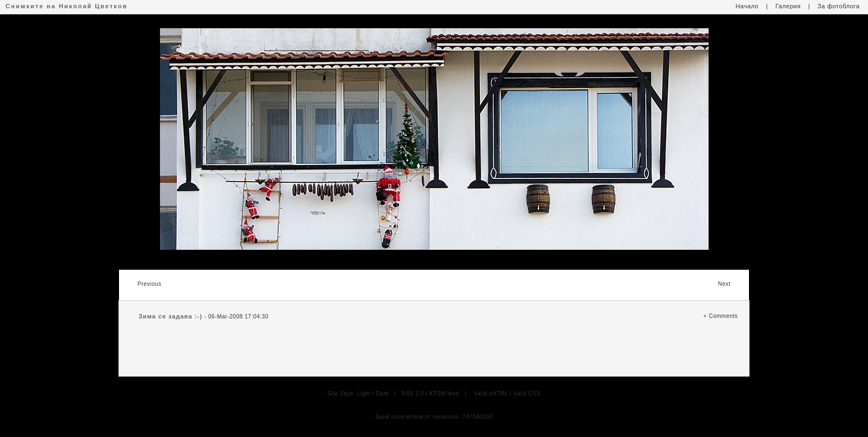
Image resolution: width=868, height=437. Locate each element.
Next (724, 284)
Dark (382, 394)
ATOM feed (444, 394)
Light (364, 394)
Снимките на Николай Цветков (66, 6)
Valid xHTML (491, 394)
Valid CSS (527, 394)
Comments (723, 316)
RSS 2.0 (413, 394)
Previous (149, 284)
